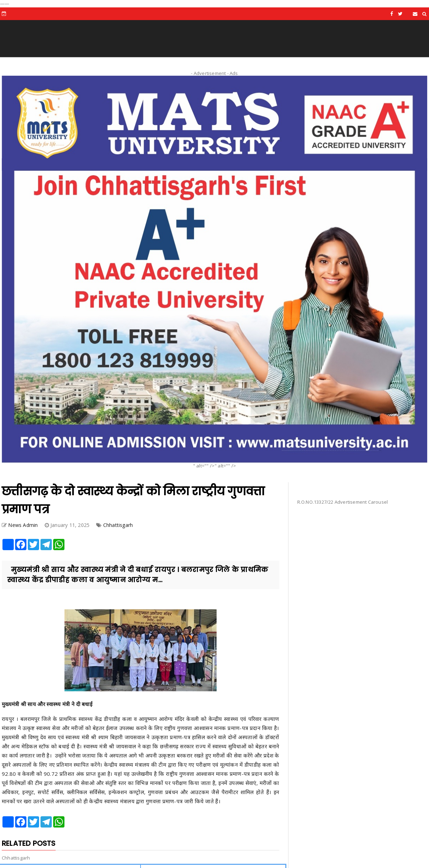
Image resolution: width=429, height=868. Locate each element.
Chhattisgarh (118, 525)
